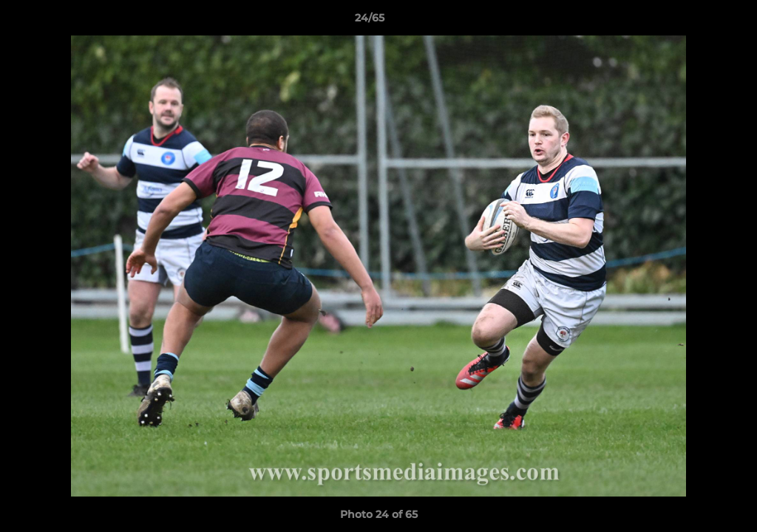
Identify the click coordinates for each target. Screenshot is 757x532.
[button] (695, 21)
